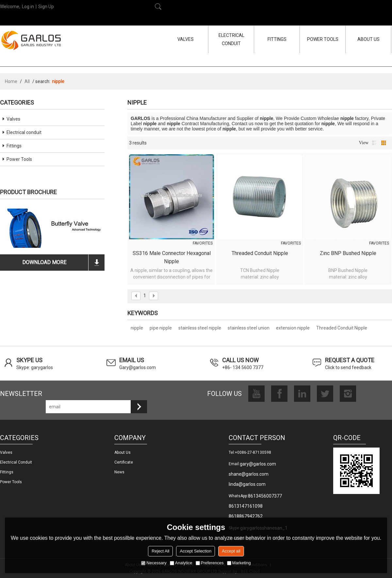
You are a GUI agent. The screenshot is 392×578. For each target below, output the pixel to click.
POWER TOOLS (323, 39)
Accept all (231, 551)
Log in (28, 7)
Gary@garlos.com (138, 367)
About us (122, 452)
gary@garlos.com (258, 464)
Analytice (181, 563)
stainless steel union (249, 328)
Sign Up (46, 7)
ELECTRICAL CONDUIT (231, 39)
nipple (137, 328)
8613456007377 (265, 496)
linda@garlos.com (247, 484)
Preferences (210, 563)
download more (44, 262)
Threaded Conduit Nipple (260, 253)
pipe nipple (161, 328)
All (27, 81)
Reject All (160, 551)
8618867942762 (246, 516)
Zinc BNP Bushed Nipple (348, 253)
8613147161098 (246, 506)
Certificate (124, 462)
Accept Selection (196, 551)
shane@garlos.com (249, 474)
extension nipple (293, 328)
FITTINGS (277, 39)
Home (11, 81)
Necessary (154, 563)
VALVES (186, 39)
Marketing (239, 563)
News (119, 472)
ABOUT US (368, 39)
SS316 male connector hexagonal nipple (172, 257)
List (374, 143)
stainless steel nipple (200, 328)
